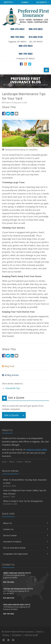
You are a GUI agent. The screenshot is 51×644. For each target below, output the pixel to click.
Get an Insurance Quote (26, 548)
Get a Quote (11, 415)
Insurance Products (26, 542)
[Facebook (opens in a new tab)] (21, 64)
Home (4, 462)
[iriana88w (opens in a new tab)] (33, 149)
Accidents (42, 2)
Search (39, 632)
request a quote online (37, 449)
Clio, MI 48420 (36, 41)
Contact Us (26, 529)
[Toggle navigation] (46, 70)
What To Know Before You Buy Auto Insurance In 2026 (26, 483)
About (12, 462)
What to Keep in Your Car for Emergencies (26, 502)
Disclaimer (17, 635)
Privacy (6, 635)
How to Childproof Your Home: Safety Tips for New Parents (26, 493)
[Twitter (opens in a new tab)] (30, 64)
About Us (26, 523)
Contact (19, 462)
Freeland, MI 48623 (26, 58)
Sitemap (28, 462)
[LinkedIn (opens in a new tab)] (12, 113)
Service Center (26, 535)
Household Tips (13, 388)
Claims (26, 2)
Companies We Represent (26, 554)
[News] (26, 64)
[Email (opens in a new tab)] (16, 113)
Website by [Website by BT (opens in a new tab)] (31, 635)
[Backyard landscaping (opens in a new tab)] (15, 149)
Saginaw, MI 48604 (17, 41)
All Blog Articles (10, 375)
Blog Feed (8, 366)
